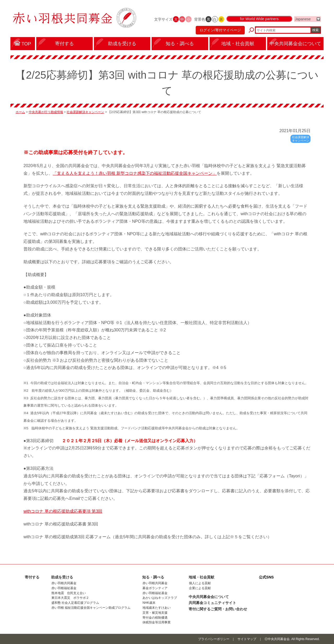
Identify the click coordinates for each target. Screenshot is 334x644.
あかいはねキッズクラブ (160, 598)
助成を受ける (62, 577)
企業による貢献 (200, 588)
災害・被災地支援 (155, 613)
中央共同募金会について (209, 597)
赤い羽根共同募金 (64, 583)
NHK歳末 (149, 603)
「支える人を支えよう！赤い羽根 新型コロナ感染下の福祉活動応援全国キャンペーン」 (135, 173)
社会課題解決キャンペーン (85, 112)
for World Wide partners (259, 19)
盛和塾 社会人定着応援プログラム (75, 603)
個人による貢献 (200, 583)
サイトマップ (247, 639)
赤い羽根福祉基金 (64, 588)
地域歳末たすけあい (157, 608)
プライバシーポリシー (214, 639)
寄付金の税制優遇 (155, 618)
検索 (315, 30)
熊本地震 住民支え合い (69, 593)
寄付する (32, 577)
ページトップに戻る (331, 561)
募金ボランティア (155, 588)
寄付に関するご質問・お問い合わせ (218, 609)
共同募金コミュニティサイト (212, 603)
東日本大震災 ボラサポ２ (70, 598)
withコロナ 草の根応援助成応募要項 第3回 (63, 511)
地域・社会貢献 (201, 577)
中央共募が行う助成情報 (46, 112)
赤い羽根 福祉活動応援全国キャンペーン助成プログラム (91, 608)
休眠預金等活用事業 (157, 622)
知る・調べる (153, 577)
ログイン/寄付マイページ (220, 30)
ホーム (20, 112)
